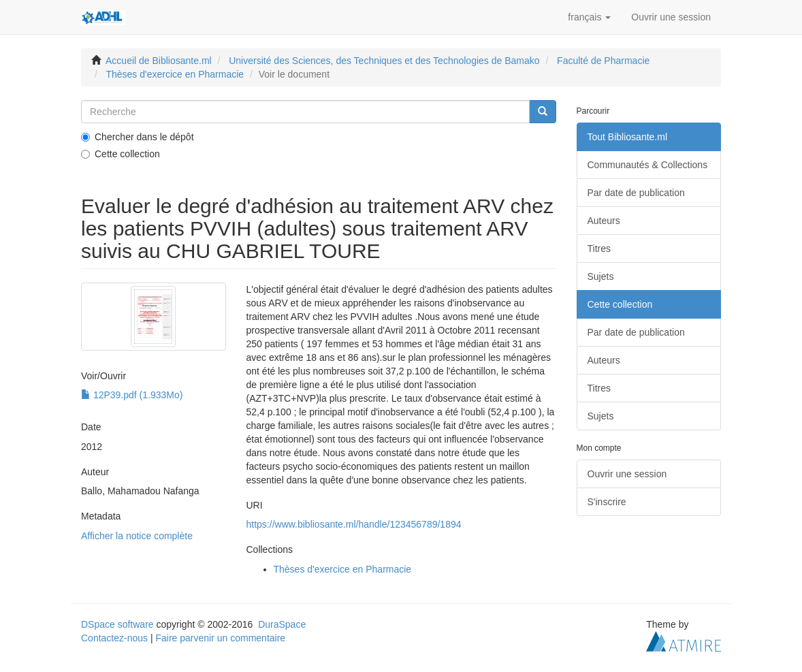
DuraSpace (282, 624)
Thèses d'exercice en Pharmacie (175, 74)
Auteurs (604, 221)
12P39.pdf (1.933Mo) (132, 395)
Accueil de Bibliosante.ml (159, 61)
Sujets (601, 276)
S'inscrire (607, 502)
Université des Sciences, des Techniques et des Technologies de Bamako (384, 61)
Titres (599, 249)
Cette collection (121, 154)
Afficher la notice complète (137, 536)
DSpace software (117, 624)
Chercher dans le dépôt (138, 137)
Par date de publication (636, 193)
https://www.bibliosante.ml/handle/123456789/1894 (354, 524)
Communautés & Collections (648, 165)
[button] (589, 17)
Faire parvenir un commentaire (220, 638)
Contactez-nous (114, 638)
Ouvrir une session (627, 474)
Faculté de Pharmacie (603, 61)
